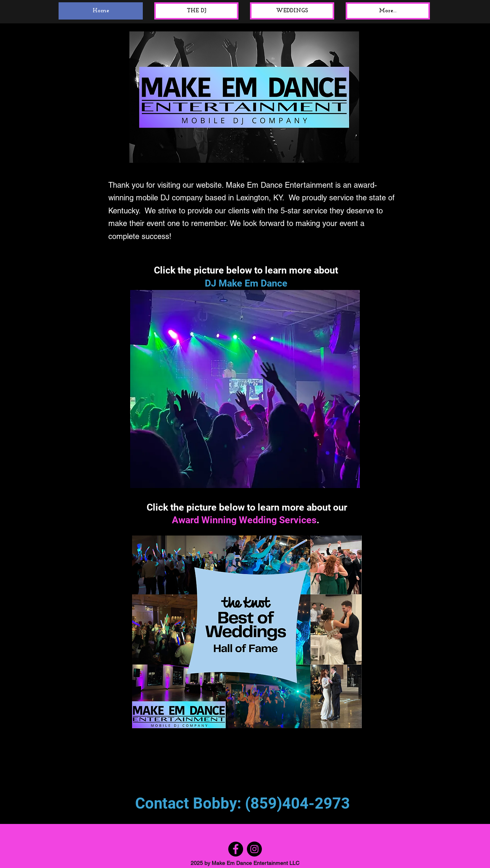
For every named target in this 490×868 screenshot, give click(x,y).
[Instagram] (254, 849)
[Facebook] (236, 849)
